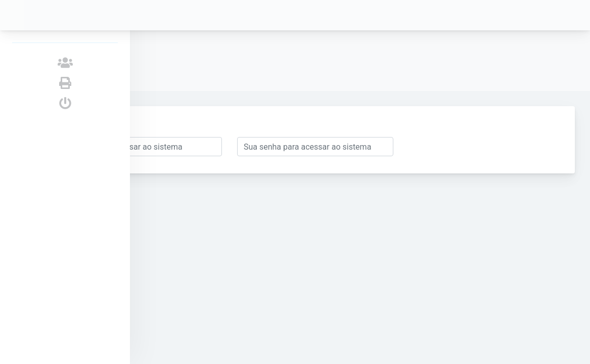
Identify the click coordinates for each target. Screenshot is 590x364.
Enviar (182, 125)
